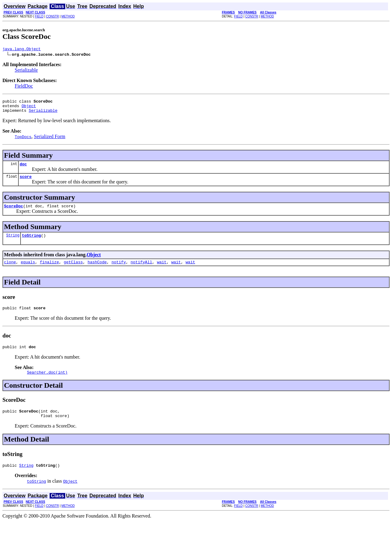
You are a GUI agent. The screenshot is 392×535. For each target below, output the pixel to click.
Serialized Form (50, 140)
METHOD (68, 16)
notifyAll (141, 270)
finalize (49, 270)
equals (28, 270)
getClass (73, 270)
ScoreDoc (13, 212)
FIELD (39, 16)
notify (119, 270)
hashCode (97, 270)
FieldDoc (24, 87)
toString (31, 243)
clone (10, 270)
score (26, 182)
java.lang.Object (22, 50)
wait (162, 270)
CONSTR (52, 16)
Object (29, 108)
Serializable (26, 71)
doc (23, 168)
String (13, 242)
